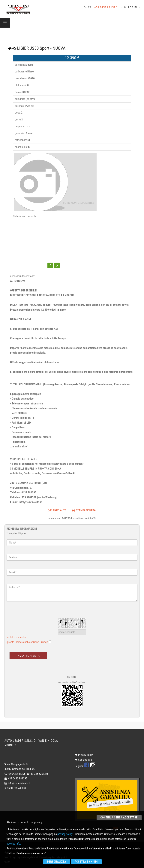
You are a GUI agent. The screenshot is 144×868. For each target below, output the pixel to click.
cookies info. (14, 844)
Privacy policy (86, 755)
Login (133, 7)
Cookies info (85, 760)
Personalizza (57, 862)
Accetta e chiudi (86, 862)
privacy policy (65, 834)
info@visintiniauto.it (19, 783)
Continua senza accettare (119, 818)
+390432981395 (106, 7)
